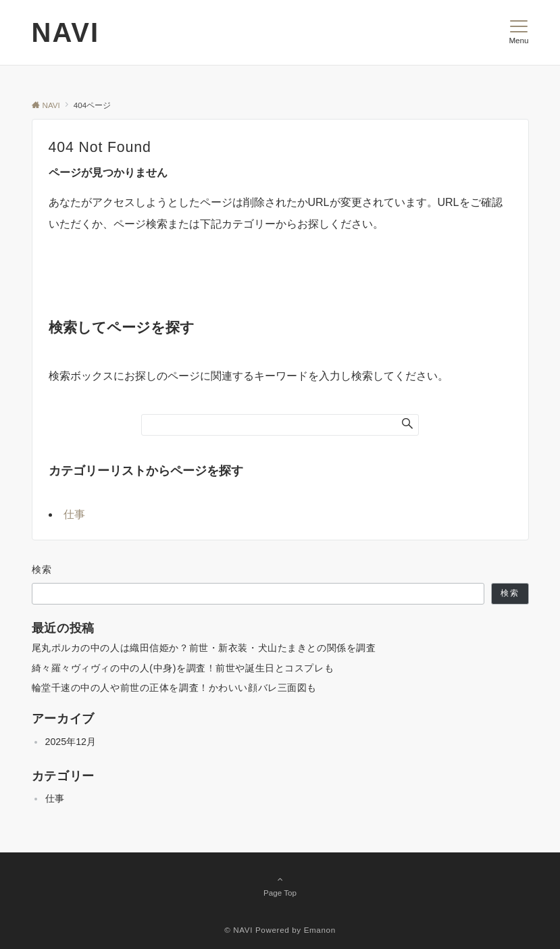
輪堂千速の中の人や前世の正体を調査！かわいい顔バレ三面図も (175, 688)
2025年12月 (71, 742)
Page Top (280, 886)
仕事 (74, 514)
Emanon (320, 930)
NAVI (66, 32)
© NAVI (238, 930)
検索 (42, 569)
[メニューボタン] (518, 32)
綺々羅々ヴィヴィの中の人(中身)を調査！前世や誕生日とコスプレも (183, 668)
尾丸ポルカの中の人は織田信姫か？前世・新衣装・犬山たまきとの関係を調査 (204, 648)
